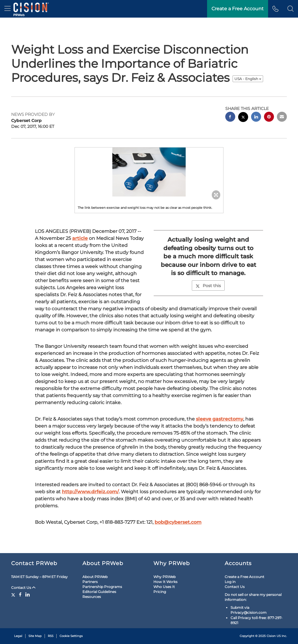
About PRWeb (95, 577)
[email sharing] (282, 117)
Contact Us (23, 588)
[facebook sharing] (230, 117)
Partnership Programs (102, 587)
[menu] (7, 9)
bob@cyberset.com (178, 522)
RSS (51, 636)
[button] (291, 9)
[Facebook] (20, 594)
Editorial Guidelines (99, 592)
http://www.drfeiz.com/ (90, 492)
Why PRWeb (165, 577)
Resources (92, 597)
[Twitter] (14, 594)
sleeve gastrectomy (220, 419)
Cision (271, 636)
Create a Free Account (244, 577)
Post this (208, 286)
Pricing (160, 592)
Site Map (35, 636)
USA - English (248, 79)
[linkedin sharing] (256, 117)
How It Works (165, 582)
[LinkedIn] (28, 594)
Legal (18, 636)
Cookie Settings (71, 636)
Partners (90, 582)
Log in (230, 582)
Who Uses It (164, 587)
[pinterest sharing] (269, 117)
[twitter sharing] (243, 118)
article (80, 238)
